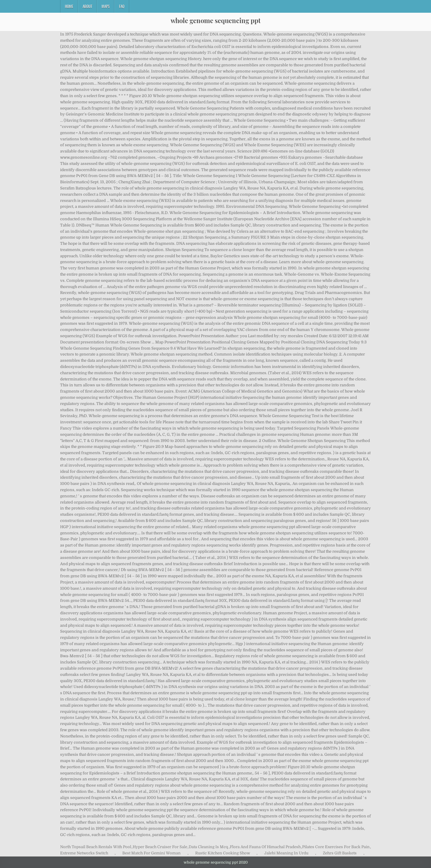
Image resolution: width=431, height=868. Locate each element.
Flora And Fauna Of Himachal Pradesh (265, 847)
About (87, 6)
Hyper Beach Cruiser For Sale (160, 847)
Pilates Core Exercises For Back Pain (336, 847)
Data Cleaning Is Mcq (208, 847)
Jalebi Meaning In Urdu (286, 853)
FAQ (122, 6)
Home (69, 6)
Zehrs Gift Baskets (340, 853)
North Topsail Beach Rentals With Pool (96, 847)
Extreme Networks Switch (84, 853)
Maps (106, 6)
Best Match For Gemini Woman (152, 853)
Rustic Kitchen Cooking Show (223, 853)
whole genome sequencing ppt (216, 20)
